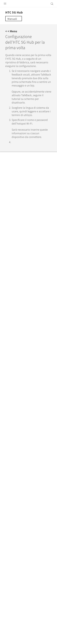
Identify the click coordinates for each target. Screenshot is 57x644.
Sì (10, 450)
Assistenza (20, 549)
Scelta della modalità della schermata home (32, 337)
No (22, 450)
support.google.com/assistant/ (31, 259)
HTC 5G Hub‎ (38, 549)
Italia (30, 573)
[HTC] (29, 4)
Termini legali (10, 627)
